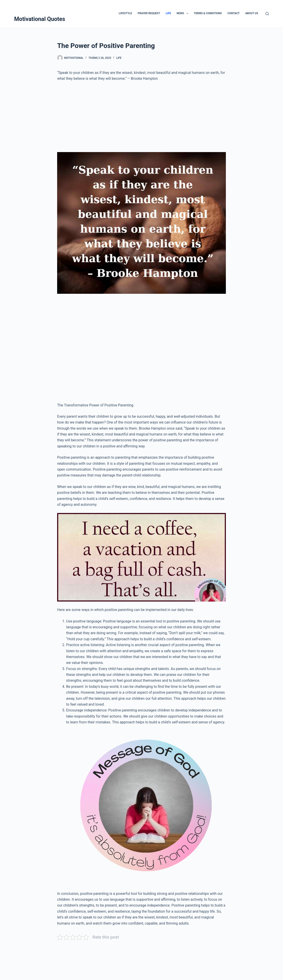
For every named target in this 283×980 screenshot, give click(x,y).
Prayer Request (149, 13)
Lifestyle (125, 13)
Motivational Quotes (40, 19)
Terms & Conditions (208, 13)
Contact (234, 13)
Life (168, 13)
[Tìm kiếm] (267, 14)
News (183, 14)
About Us (252, 13)
